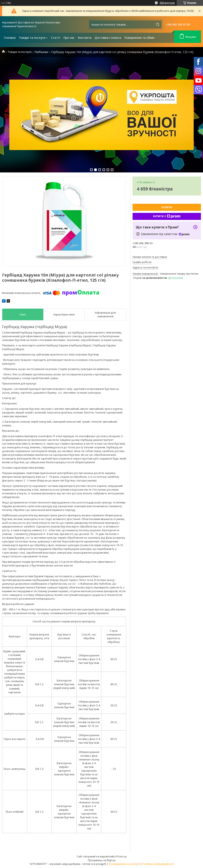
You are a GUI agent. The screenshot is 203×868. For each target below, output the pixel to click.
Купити (167, 207)
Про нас (69, 38)
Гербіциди (41, 52)
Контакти (85, 38)
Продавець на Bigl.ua (102, 860)
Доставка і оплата (108, 38)
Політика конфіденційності (158, 864)
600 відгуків (167, 3)
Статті (56, 38)
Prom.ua (121, 856)
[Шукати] (158, 24)
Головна (10, 38)
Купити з (167, 216)
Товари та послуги (32, 38)
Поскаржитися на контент (124, 864)
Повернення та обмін (139, 38)
